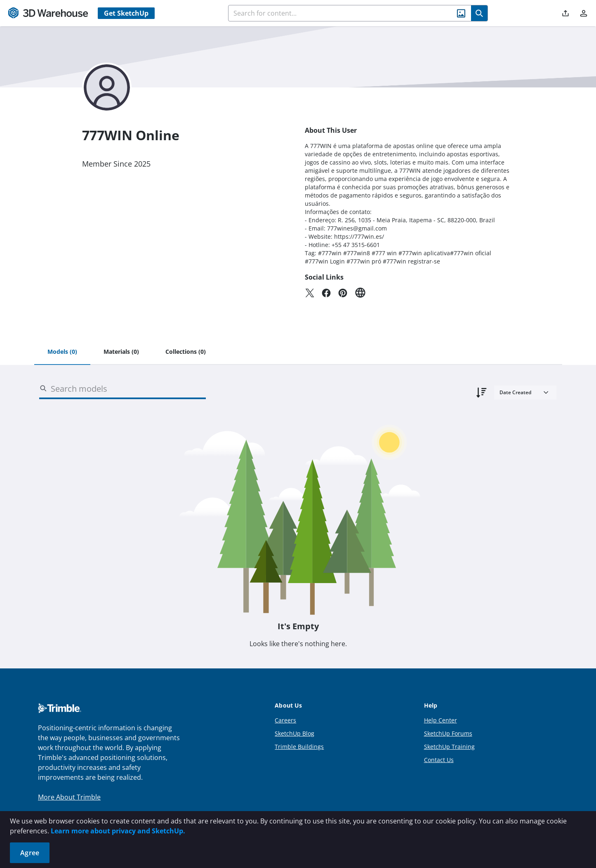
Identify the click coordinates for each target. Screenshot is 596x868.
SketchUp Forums (448, 733)
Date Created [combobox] (515, 392)
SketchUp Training (449, 747)
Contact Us (439, 760)
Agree (30, 853)
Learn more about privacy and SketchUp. (118, 831)
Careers (285, 720)
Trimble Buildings (299, 747)
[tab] (62, 352)
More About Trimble (69, 797)
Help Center (441, 720)
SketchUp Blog (294, 733)
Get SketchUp (126, 13)
